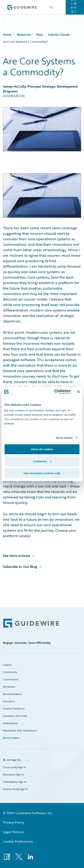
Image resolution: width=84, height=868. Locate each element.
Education (9, 701)
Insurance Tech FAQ (15, 716)
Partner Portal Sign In (15, 789)
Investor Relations (14, 709)
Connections (11, 679)
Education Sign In (13, 774)
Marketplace (10, 723)
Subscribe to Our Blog (20, 567)
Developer (9, 687)
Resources (24, 34)
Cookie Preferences (18, 841)
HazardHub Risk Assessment (20, 730)
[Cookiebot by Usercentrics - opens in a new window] (54, 392)
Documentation (12, 694)
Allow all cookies (42, 449)
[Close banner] (78, 392)
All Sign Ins (14, 760)
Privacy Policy (14, 822)
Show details (64, 438)
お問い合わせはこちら (74, 7)
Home (7, 34)
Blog (39, 34)
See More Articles (17, 556)
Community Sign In (14, 767)
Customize (42, 461)
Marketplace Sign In (15, 782)
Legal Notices (13, 832)
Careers (7, 665)
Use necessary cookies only (42, 473)
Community (10, 672)
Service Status (11, 738)
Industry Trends (59, 34)
